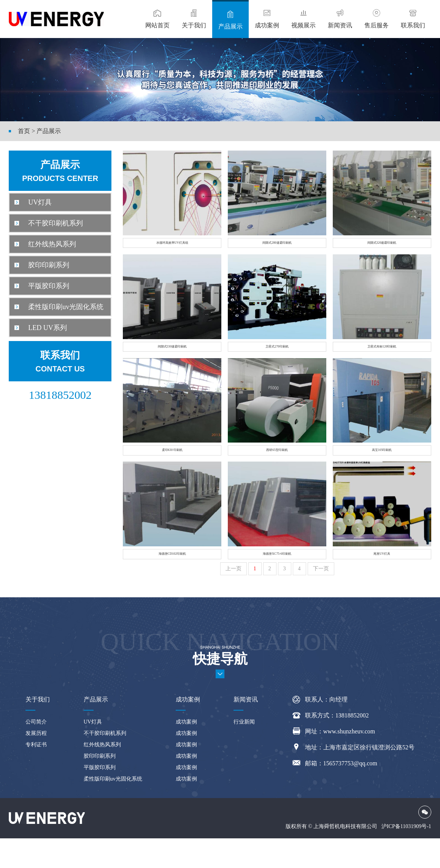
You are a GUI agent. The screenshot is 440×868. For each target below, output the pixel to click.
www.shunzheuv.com (349, 761)
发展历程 (36, 763)
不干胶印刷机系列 (49, 223)
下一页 (321, 598)
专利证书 (36, 774)
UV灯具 (33, 202)
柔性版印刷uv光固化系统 (59, 307)
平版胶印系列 (42, 286)
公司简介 (36, 751)
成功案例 (186, 751)
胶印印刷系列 (42, 265)
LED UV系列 (41, 328)
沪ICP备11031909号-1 (406, 856)
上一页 (234, 598)
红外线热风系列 (45, 244)
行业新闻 (244, 751)
